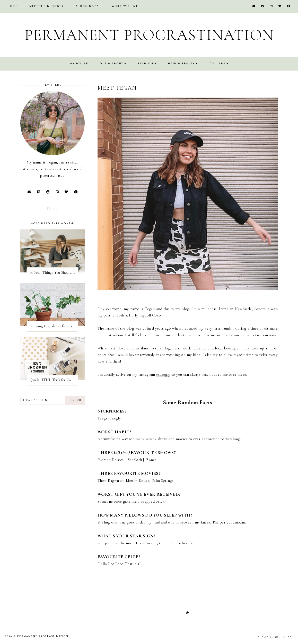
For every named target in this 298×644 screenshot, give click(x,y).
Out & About (111, 64)
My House (79, 64)
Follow (52, 208)
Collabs (217, 64)
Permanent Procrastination (149, 35)
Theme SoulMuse (275, 637)
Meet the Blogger (47, 6)
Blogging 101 (88, 6)
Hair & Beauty (181, 64)
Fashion (146, 64)
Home (13, 6)
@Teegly (163, 374)
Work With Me (125, 6)
